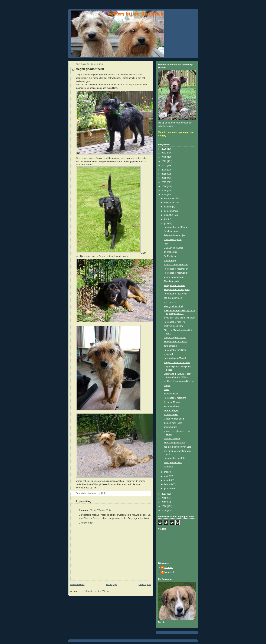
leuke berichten (171, 406)
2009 (164, 511)
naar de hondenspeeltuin (176, 265)
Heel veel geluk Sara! (174, 443)
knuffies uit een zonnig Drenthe (179, 381)
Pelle (166, 244)
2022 (164, 161)
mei (166, 472)
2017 (164, 182)
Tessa (167, 390)
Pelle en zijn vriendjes (174, 235)
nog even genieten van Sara (178, 447)
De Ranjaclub (170, 256)
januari (168, 489)
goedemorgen (170, 427)
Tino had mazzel (172, 439)
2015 (164, 191)
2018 (164, 178)
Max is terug (170, 260)
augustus (169, 215)
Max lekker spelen (173, 240)
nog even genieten (173, 298)
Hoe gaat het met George (176, 273)
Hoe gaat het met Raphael (177, 290)
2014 (164, 195)
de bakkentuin (171, 252)
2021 (164, 166)
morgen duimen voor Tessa (177, 363)
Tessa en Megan (172, 402)
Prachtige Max (171, 231)
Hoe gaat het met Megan (176, 227)
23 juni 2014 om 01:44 (100, 510)
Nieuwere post (78, 585)
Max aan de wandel (173, 248)
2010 (164, 506)
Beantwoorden (86, 523)
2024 (164, 153)
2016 (164, 186)
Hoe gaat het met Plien (175, 458)
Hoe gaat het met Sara (175, 398)
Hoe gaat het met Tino (175, 322)
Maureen (169, 568)
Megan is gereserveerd (175, 338)
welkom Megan (171, 410)
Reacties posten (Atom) (97, 591)
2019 (164, 174)
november (169, 203)
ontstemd (168, 354)
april (167, 476)
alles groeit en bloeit (173, 306)
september (170, 211)
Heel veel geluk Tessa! (175, 358)
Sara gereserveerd (173, 462)
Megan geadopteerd (174, 277)
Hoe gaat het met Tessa (175, 294)
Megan (167, 385)
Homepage (111, 585)
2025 (164, 149)
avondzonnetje (171, 415)
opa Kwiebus (170, 302)
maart (167, 480)
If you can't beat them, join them (179, 318)
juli (166, 219)
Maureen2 (170, 572)
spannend (168, 467)
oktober (168, 207)
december (169, 198)
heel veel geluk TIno (174, 326)
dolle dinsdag (170, 346)
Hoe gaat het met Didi (174, 286)
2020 (164, 170)
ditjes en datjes (171, 394)
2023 (164, 157)
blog (164, 135)
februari (168, 484)
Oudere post (145, 585)
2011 (164, 502)
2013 (164, 494)
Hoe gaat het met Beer (175, 350)
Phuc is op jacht (171, 281)
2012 (164, 498)
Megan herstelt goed (174, 419)
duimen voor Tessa (173, 423)
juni (166, 223)
